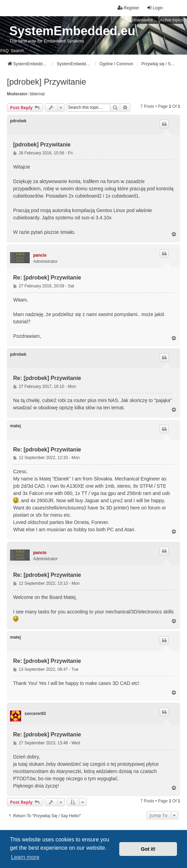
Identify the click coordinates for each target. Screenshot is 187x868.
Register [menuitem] (128, 8)
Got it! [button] (148, 849)
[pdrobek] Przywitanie (46, 82)
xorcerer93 (35, 714)
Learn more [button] (25, 857)
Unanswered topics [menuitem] (145, 20)
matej (15, 426)
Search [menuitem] (17, 51)
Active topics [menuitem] (172, 20)
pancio (40, 255)
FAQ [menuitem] (4, 51)
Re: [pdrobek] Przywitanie (47, 278)
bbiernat (37, 94)
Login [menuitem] (155, 8)
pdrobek (18, 121)
